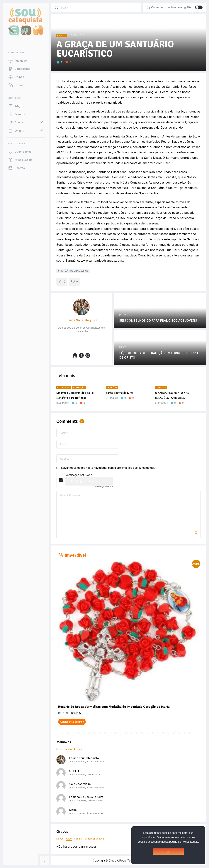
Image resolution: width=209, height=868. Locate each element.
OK (168, 852)
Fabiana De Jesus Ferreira (86, 797)
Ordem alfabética (94, 839)
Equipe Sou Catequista (84, 758)
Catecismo (64, 388)
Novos (60, 749)
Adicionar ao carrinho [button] (72, 722)
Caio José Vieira (80, 784)
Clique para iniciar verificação (91, 481)
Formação (79, 388)
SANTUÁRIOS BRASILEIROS (73, 271)
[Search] (57, 7)
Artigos (62, 35)
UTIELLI (74, 771)
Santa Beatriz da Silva (119, 393)
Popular (78, 749)
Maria (73, 810)
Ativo (69, 749)
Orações (112, 388)
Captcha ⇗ (104, 487)
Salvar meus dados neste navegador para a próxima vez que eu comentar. (108, 468)
